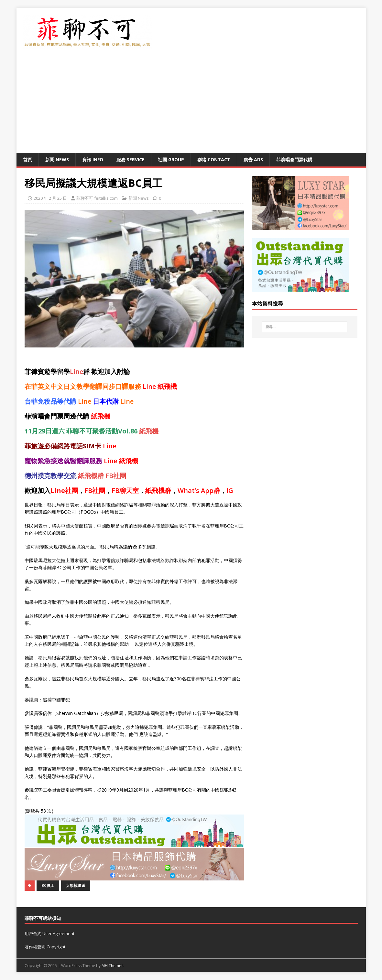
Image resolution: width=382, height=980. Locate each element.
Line (76, 372)
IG (230, 490)
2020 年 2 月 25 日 (50, 198)
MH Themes (112, 966)
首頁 (27, 160)
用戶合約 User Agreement (49, 933)
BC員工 (48, 885)
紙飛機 (167, 386)
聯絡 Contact (214, 160)
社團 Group (171, 160)
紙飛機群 (91, 476)
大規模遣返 (76, 885)
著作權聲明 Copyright (45, 947)
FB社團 (116, 476)
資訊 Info (93, 160)
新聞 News (57, 160)
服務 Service (131, 160)
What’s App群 (199, 490)
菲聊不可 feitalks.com (97, 198)
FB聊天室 (125, 490)
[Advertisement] (191, 104)
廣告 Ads (253, 160)
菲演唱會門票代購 (294, 160)
